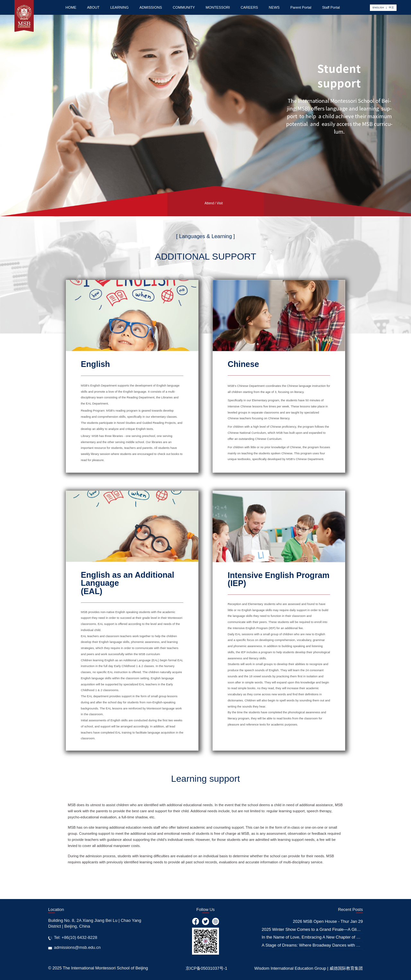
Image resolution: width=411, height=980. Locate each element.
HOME (71, 7)
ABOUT (93, 7)
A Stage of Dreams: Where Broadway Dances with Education (318, 945)
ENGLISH (378, 8)
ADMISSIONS (151, 7)
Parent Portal (301, 7)
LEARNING (119, 7)
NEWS (274, 7)
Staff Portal (331, 7)
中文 (391, 8)
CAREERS (249, 7)
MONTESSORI (218, 7)
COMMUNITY (184, 7)
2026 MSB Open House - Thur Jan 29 (328, 921)
